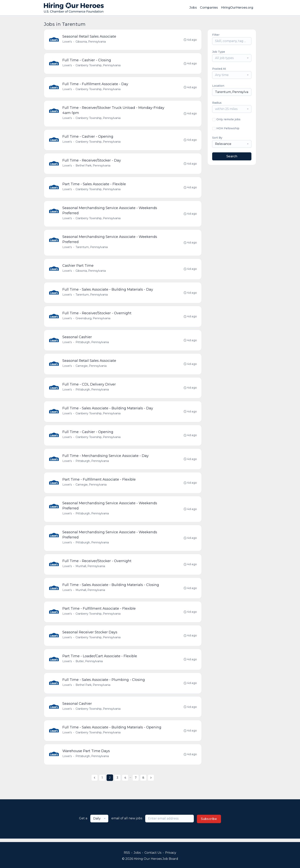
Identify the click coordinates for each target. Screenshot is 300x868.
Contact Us (153, 853)
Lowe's (67, 42)
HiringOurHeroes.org (237, 8)
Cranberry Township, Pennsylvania (98, 65)
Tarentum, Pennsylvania (92, 248)
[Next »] (151, 781)
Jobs (193, 8)
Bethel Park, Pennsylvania (93, 166)
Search (232, 156)
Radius (217, 103)
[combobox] (232, 58)
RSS (127, 853)
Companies (209, 8)
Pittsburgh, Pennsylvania (92, 343)
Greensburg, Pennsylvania (93, 320)
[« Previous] (95, 781)
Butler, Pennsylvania (89, 664)
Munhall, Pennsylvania (90, 569)
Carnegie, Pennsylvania (91, 367)
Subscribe (209, 822)
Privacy (171, 853)
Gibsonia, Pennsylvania (91, 42)
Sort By (217, 138)
